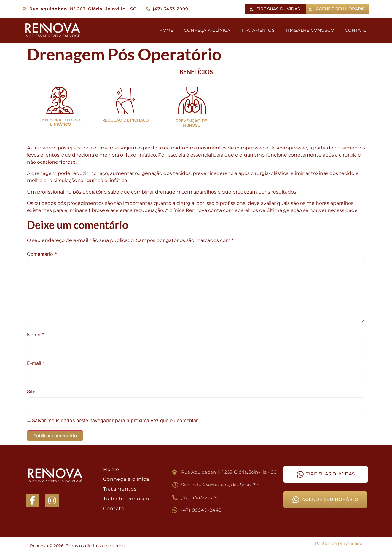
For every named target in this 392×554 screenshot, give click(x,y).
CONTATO (356, 30)
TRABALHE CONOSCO (310, 30)
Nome (36, 335)
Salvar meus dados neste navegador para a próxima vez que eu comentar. (115, 420)
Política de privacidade (338, 543)
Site (31, 392)
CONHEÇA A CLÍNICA (207, 30)
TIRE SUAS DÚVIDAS (275, 9)
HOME (166, 30)
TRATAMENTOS (258, 30)
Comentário (42, 254)
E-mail (36, 363)
